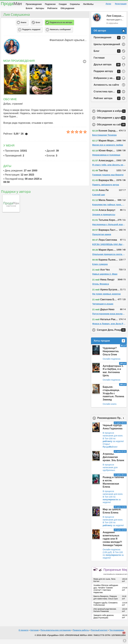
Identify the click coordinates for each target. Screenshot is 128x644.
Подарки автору (107, 76)
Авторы (40, 8)
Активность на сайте (106, 90)
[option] (15, 84)
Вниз (125, 641)
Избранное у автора (107, 83)
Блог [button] (38, 27)
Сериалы (75, 4)
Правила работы (81, 635)
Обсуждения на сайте (112, 129)
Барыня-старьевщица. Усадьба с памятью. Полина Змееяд (113, 398)
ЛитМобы (88, 4)
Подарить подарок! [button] (31, 34)
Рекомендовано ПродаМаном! (112, 423)
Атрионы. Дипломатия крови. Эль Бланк (113, 462)
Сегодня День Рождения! (112, 335)
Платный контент (99, 635)
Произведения (34, 4)
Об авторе (100, 35)
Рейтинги (52, 8)
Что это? (26, 139)
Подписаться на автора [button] (61, 27)
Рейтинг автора (107, 103)
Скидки (63, 4)
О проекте (23, 635)
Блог (107, 56)
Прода (11, 4)
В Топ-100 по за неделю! (112, 504)
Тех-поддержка (117, 635)
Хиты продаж (109, 346)
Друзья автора (107, 69)
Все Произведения (85, 66)
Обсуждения (67, 8)
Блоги (29, 8)
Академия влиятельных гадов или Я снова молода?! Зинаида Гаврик (112, 543)
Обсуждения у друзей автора (112, 123)
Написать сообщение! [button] (60, 34)
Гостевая (99, 62)
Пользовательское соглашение (56, 635)
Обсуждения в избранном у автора (112, 116)
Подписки (50, 4)
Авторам (34, 635)
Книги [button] (24, 27)
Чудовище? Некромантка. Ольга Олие (111, 356)
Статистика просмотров (108, 96)
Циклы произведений (107, 49)
